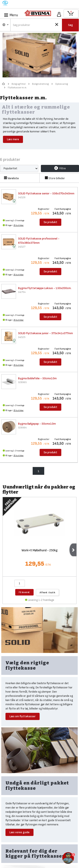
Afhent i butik (47, 592)
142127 (22, 247)
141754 (22, 292)
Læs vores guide (19, 832)
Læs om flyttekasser (23, 716)
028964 (22, 428)
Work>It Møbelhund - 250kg (39, 551)
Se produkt (50, 222)
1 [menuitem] (39, 471)
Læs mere (13, 139)
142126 (22, 197)
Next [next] (73, 550)
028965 (22, 382)
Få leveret (24, 592)
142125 (22, 337)
